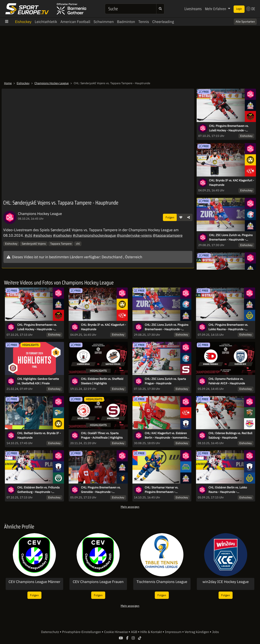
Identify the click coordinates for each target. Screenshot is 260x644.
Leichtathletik (46, 22)
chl (78, 244)
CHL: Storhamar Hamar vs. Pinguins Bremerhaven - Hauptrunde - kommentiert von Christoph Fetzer (165, 490)
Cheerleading (163, 22)
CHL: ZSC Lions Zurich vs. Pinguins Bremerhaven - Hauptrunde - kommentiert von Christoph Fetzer (231, 238)
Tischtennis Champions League (162, 582)
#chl (28, 235)
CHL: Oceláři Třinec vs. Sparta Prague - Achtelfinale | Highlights (102, 435)
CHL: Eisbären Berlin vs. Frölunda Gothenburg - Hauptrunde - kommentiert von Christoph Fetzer (39, 490)
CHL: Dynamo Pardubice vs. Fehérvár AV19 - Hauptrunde (227, 381)
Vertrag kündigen (197, 632)
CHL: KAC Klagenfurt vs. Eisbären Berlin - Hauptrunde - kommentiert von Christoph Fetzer (167, 436)
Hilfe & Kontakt (152, 632)
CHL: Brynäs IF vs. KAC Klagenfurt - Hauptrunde (232, 183)
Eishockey (23, 22)
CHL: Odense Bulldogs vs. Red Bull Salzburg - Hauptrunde (230, 435)
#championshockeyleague (94, 235)
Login (239, 9)
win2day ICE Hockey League (226, 582)
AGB (134, 632)
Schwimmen (104, 22)
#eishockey (43, 235)
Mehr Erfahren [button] (216, 9)
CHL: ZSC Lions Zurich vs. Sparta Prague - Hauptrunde (165, 381)
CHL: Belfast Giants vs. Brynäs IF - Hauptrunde (39, 435)
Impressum (174, 632)
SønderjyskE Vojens (34, 244)
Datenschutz (50, 632)
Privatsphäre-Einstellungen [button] (82, 632)
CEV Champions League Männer (34, 582)
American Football (75, 22)
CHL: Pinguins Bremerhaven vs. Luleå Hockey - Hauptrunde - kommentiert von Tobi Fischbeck (230, 128)
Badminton (126, 22)
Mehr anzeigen (130, 507)
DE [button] (251, 9)
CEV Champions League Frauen (98, 582)
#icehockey (62, 235)
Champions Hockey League (52, 83)
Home (8, 83)
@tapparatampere (168, 235)
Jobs (216, 632)
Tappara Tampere (61, 244)
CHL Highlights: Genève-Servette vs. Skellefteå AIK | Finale (38, 381)
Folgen (170, 217)
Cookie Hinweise (116, 632)
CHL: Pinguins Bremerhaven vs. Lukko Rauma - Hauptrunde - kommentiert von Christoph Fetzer (230, 327)
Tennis (144, 22)
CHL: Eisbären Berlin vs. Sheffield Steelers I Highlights (102, 381)
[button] (181, 217)
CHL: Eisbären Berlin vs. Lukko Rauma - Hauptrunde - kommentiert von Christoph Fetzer (230, 490)
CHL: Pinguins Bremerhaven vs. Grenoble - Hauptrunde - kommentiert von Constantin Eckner (101, 490)
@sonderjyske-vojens (134, 235)
